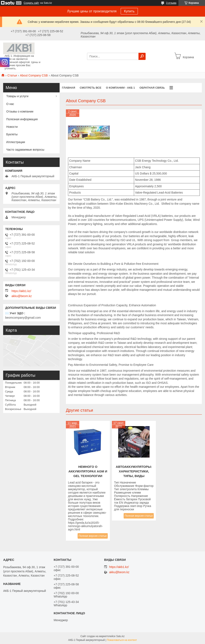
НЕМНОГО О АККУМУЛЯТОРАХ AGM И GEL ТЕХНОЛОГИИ (88, 471)
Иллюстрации (16, 142)
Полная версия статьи (93, 536)
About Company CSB (34, 75)
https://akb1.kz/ (21, 291)
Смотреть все (90, 88)
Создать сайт (31, 3)
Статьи (12, 75)
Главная (69, 88)
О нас (10, 104)
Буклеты (12, 134)
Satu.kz (120, 636)
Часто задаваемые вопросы (25, 150)
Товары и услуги (17, 96)
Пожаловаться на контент (122, 640)
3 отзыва (171, 3)
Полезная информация (22, 119)
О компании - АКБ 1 (120, 88)
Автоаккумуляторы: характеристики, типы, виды (134, 471)
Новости (12, 127)
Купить (129, 11)
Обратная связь (152, 88)
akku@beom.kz (22, 296)
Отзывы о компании (20, 111)
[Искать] (142, 56)
